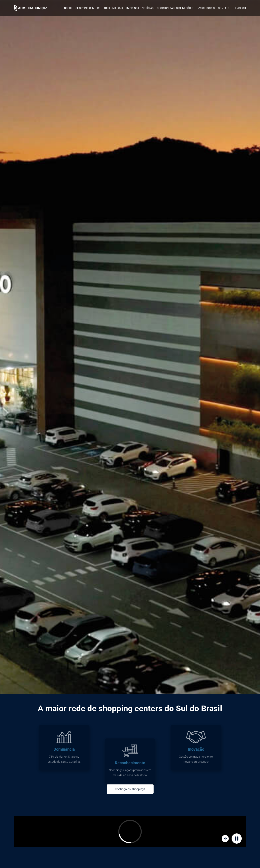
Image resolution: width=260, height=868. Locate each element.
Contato (224, 8)
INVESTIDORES (206, 8)
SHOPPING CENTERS (88, 8)
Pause (237, 838)
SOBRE (68, 8)
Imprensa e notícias (140, 8)
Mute (226, 838)
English (240, 8)
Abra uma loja (113, 8)
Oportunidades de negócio (175, 8)
